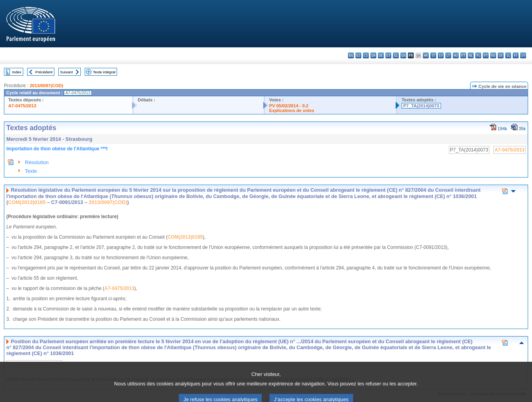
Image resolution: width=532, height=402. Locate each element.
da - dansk (373, 55)
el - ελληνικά (396, 55)
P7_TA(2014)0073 (421, 106)
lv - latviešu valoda (441, 55)
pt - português (486, 55)
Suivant (67, 72)
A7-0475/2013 (22, 106)
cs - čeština (366, 55)
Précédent (44, 72)
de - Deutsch (381, 55)
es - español (358, 55)
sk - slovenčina (501, 55)
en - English (403, 55)
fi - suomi (516, 55)
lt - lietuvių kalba (448, 55)
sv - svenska (523, 55)
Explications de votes (292, 110)
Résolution (37, 162)
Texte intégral (104, 72)
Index (17, 72)
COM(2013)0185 (27, 202)
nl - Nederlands (471, 55)
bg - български (351, 55)
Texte (31, 171)
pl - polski (478, 55)
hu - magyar (456, 55)
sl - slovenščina (508, 55)
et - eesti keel (388, 55)
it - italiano (433, 55)
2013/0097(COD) (46, 86)
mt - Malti (463, 55)
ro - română (493, 55)
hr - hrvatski (426, 55)
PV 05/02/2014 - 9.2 (289, 106)
